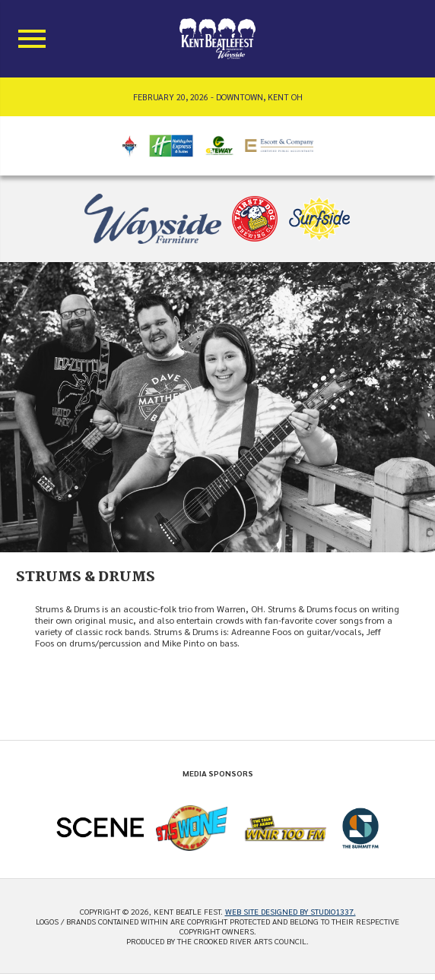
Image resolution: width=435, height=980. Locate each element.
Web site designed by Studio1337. (291, 911)
